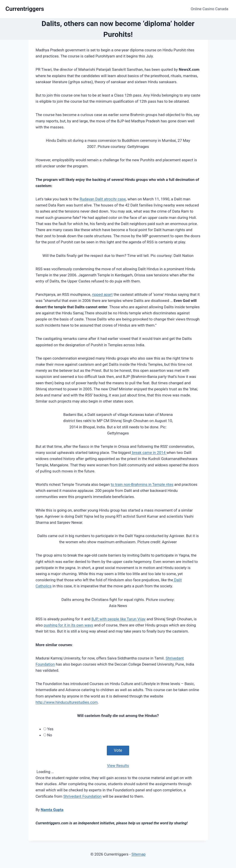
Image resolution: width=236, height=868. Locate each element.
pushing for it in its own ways (69, 625)
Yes (50, 729)
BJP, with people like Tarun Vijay (119, 619)
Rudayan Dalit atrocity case (103, 199)
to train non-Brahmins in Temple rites (142, 484)
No (50, 735)
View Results (118, 766)
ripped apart (102, 294)
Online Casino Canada (210, 9)
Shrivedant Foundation (82, 796)
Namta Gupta (52, 810)
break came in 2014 (149, 453)
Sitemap (139, 854)
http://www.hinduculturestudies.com (67, 702)
